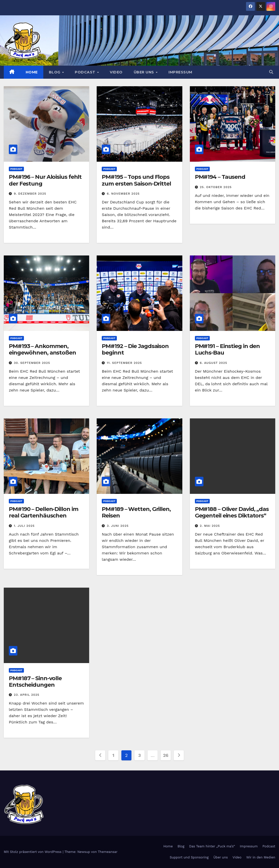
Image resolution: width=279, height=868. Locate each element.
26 (166, 755)
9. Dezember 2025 (30, 194)
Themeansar (108, 852)
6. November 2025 (123, 194)
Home (32, 72)
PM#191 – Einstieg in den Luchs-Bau (228, 349)
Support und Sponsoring (189, 857)
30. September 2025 (32, 363)
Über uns (145, 72)
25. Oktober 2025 (216, 187)
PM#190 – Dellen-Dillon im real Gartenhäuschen (44, 512)
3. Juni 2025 (118, 526)
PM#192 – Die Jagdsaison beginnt (135, 349)
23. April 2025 (27, 695)
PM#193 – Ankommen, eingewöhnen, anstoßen (42, 349)
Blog (55, 72)
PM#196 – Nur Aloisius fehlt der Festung (45, 180)
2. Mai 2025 (210, 526)
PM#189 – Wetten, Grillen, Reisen (136, 512)
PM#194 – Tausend (220, 177)
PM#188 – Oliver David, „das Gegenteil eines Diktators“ (232, 512)
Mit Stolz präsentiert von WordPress (33, 852)
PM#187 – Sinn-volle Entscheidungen (35, 682)
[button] (271, 72)
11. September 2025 (124, 363)
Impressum (180, 72)
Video (116, 72)
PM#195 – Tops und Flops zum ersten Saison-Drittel (136, 180)
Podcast (86, 72)
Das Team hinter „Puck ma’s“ (212, 846)
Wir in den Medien (261, 857)
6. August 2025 (214, 363)
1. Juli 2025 (24, 526)
